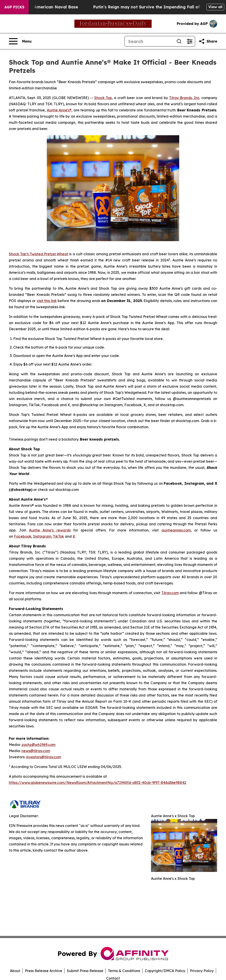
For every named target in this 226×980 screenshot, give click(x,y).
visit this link (47, 301)
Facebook (23, 536)
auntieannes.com (176, 530)
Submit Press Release (85, 971)
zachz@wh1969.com (38, 745)
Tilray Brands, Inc (184, 98)
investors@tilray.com (44, 757)
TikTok (58, 536)
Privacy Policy (202, 971)
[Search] (149, 41)
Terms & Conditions (124, 971)
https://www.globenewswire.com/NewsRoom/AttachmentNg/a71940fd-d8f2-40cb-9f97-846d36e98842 (98, 783)
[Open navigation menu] (20, 41)
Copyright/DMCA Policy (165, 971)
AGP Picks (14, 7)
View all (215, 7)
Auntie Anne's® (59, 110)
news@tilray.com (36, 751)
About (15, 971)
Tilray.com (170, 593)
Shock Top (103, 98)
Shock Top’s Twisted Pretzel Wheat (39, 254)
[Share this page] (208, 41)
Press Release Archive (44, 971)
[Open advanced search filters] (190, 41)
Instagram (42, 536)
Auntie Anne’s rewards (50, 530)
